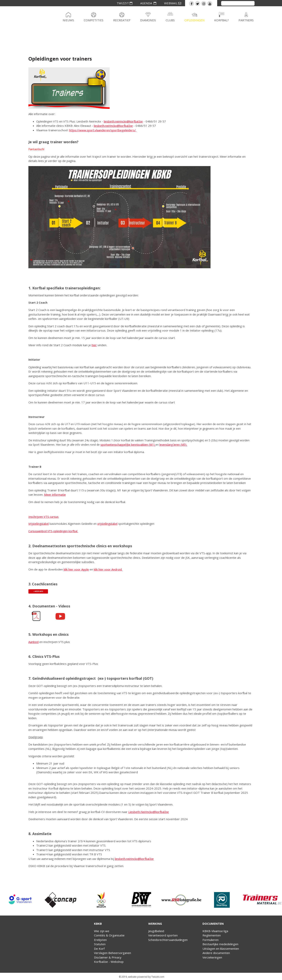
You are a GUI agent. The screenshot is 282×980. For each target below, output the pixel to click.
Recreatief (122, 20)
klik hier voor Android (108, 569)
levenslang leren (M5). (173, 445)
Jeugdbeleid (156, 931)
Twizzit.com (158, 977)
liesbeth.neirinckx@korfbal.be (123, 121)
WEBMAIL (173, 3)
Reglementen (212, 935)
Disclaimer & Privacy (108, 957)
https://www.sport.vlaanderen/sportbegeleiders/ (102, 130)
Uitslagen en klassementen (221, 949)
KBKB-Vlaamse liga (215, 931)
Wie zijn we (102, 931)
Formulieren (211, 940)
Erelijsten (100, 940)
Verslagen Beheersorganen (113, 953)
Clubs (170, 20)
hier (94, 345)
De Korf (99, 949)
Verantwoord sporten (163, 935)
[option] (20, 900)
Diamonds (148, 20)
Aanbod (33, 642)
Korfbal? (221, 20)
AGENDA (148, 3)
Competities (94, 20)
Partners (246, 20)
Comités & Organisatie (109, 935)
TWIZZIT (125, 3)
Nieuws (68, 20)
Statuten (100, 944)
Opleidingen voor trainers (60, 59)
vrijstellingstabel (107, 524)
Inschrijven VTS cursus (43, 517)
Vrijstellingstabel (39, 524)
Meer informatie (55, 494)
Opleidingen (194, 20)
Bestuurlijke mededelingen (220, 944)
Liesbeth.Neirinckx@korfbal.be (149, 812)
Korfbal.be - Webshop (109, 962)
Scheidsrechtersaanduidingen (168, 940)
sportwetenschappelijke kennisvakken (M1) (128, 445)
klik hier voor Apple (76, 569)
